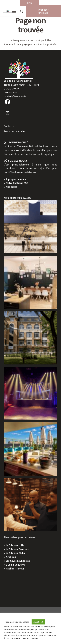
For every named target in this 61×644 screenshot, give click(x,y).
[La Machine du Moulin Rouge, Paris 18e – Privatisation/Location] (30, 393)
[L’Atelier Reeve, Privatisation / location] (30, 282)
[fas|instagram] (8, 113)
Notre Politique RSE (17, 183)
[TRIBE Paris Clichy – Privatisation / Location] (30, 449)
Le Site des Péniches (17, 549)
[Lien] (8, 11)
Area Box (11, 557)
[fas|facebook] (8, 102)
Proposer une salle (14, 132)
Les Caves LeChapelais (18, 561)
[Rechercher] (21, 11)
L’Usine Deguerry (15, 565)
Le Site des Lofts (15, 545)
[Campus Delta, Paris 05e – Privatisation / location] (30, 338)
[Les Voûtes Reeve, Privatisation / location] (30, 227)
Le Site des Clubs (15, 553)
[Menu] (14, 11)
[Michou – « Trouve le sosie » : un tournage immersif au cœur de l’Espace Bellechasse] (30, 504)
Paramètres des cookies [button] (17, 622)
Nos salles (11, 187)
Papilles (10, 569)
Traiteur (20, 569)
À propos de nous (16, 179)
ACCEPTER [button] (38, 622)
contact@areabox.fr (15, 97)
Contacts (9, 127)
